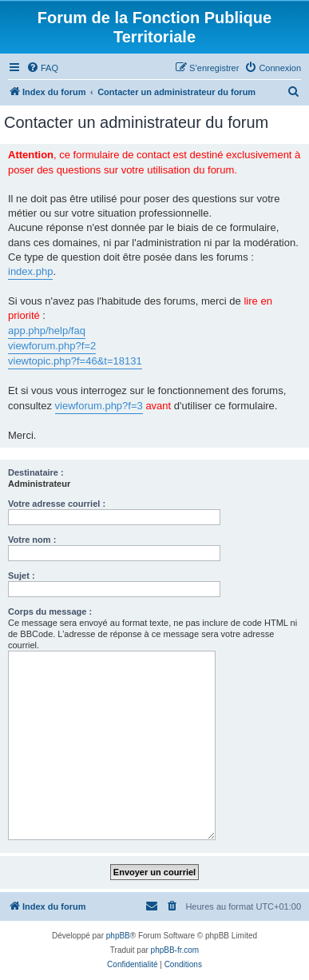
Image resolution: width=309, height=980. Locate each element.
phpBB (118, 936)
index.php (30, 271)
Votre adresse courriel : (57, 504)
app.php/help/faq (47, 331)
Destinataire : (36, 472)
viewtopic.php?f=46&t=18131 (75, 361)
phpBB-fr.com (175, 950)
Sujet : (22, 576)
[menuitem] (42, 68)
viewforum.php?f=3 (99, 406)
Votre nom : (32, 540)
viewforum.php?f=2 (52, 346)
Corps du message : (50, 612)
